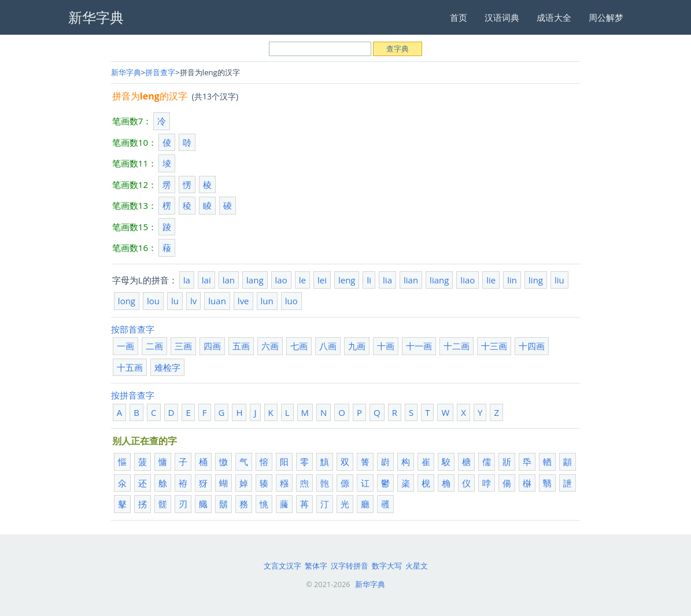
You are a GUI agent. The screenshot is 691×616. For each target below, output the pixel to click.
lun (267, 301)
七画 (299, 346)
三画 (183, 346)
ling (536, 280)
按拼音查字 (133, 395)
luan (217, 301)
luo (291, 301)
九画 (357, 346)
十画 (386, 346)
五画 (241, 346)
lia (387, 280)
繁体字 (316, 566)
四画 (212, 346)
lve (243, 301)
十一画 (419, 346)
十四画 (532, 346)
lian (411, 280)
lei (322, 280)
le (302, 280)
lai (206, 280)
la (187, 280)
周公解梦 (606, 17)
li (369, 280)
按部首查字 (133, 329)
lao (281, 280)
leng (347, 280)
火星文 (417, 566)
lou (153, 301)
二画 (154, 346)
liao (468, 280)
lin (512, 280)
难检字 (167, 367)
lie (491, 280)
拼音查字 (160, 72)
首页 (459, 17)
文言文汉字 (282, 566)
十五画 (130, 367)
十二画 (457, 346)
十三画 (494, 346)
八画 (328, 346)
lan (229, 280)
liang (439, 280)
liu (559, 280)
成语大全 (554, 17)
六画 (270, 346)
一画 (125, 346)
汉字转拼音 (350, 566)
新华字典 (126, 72)
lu (175, 301)
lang (255, 280)
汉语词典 (502, 17)
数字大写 (387, 566)
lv (193, 301)
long (127, 301)
